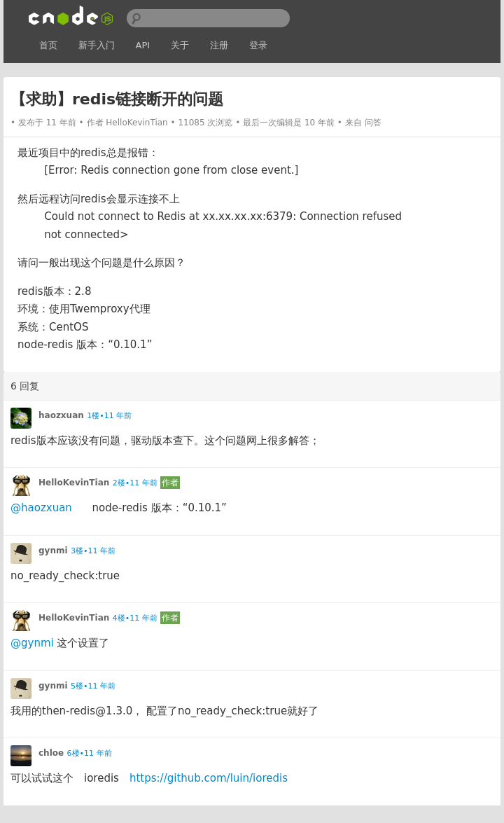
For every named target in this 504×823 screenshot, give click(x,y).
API (143, 45)
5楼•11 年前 (93, 686)
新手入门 (97, 45)
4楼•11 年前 (135, 618)
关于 (180, 45)
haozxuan (61, 415)
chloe (51, 753)
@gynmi (32, 643)
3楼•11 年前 (93, 551)
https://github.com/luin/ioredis (209, 778)
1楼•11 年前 (109, 416)
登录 (258, 45)
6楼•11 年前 (90, 753)
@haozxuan (41, 508)
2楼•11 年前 (135, 483)
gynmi (53, 551)
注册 (219, 45)
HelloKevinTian (136, 123)
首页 (48, 45)
